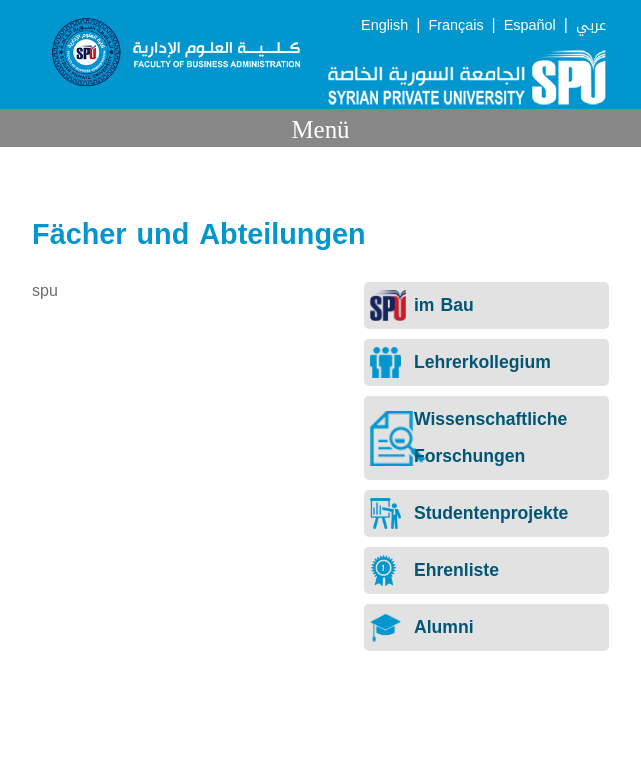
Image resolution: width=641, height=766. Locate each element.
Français (455, 25)
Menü (320, 129)
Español (530, 25)
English (384, 25)
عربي (591, 25)
